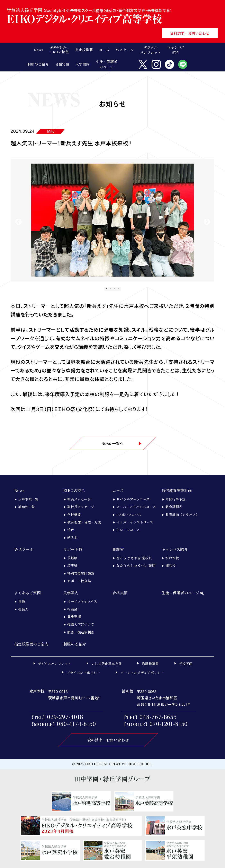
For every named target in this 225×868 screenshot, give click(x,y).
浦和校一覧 (27, 507)
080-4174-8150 (76, 724)
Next (207, 222)
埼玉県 (72, 566)
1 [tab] (106, 289)
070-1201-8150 (169, 724)
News (20, 490)
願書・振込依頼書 (81, 632)
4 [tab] (119, 289)
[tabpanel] (113, 220)
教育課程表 (174, 507)
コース (118, 490)
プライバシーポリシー (83, 673)
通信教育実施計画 (177, 490)
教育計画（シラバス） (182, 515)
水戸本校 (172, 558)
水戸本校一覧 (28, 499)
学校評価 (186, 664)
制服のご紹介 (75, 644)
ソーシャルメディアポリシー (142, 673)
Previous (18, 222)
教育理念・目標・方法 (84, 522)
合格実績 (120, 593)
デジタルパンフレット (151, 50)
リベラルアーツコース (133, 499)
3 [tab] (115, 289)
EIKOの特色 (74, 490)
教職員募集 (150, 664)
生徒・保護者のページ (107, 64)
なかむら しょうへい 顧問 (136, 566)
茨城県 (72, 558)
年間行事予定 (176, 499)
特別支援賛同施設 (81, 573)
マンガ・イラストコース (135, 522)
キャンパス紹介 (175, 549)
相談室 (118, 549)
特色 (71, 530)
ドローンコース (128, 530)
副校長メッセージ (81, 507)
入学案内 (71, 593)
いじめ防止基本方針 (107, 664)
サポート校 (73, 549)
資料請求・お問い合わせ (190, 33)
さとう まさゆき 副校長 (134, 558)
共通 (22, 601)
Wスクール (24, 549)
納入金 (72, 537)
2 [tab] (110, 289)
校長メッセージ (79, 499)
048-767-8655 (158, 717)
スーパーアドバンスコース (136, 507)
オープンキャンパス (82, 601)
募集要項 (74, 617)
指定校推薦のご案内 (31, 644)
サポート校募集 (79, 581)
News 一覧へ (122, 444)
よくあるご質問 (28, 593)
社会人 (23, 609)
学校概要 (74, 515)
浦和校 (170, 566)
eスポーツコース (129, 515)
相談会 (72, 609)
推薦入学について (81, 624)
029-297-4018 (65, 717)
